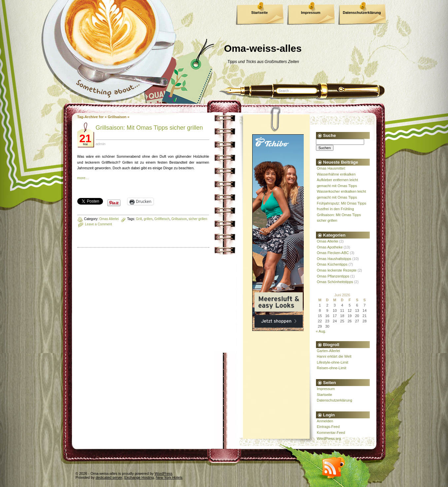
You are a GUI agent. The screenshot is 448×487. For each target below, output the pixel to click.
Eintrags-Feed (328, 427)
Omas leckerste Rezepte (337, 270)
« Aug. (321, 331)
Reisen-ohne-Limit (332, 368)
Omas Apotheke (330, 247)
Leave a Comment (98, 224)
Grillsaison (179, 219)
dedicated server (109, 477)
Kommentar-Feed (331, 433)
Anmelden (325, 421)
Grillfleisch (162, 219)
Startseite (259, 13)
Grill (139, 219)
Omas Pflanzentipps (333, 276)
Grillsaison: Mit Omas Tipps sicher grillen (149, 128)
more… (83, 178)
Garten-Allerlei (328, 351)
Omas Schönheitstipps (335, 282)
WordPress (163, 473)
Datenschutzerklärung (362, 13)
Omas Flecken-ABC (333, 253)
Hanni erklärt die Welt (334, 356)
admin (101, 144)
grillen (148, 219)
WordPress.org (329, 438)
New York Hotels (169, 477)
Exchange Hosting (139, 477)
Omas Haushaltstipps (334, 259)
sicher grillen (198, 219)
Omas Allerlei (109, 219)
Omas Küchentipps (332, 264)
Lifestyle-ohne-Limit (333, 362)
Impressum (311, 13)
